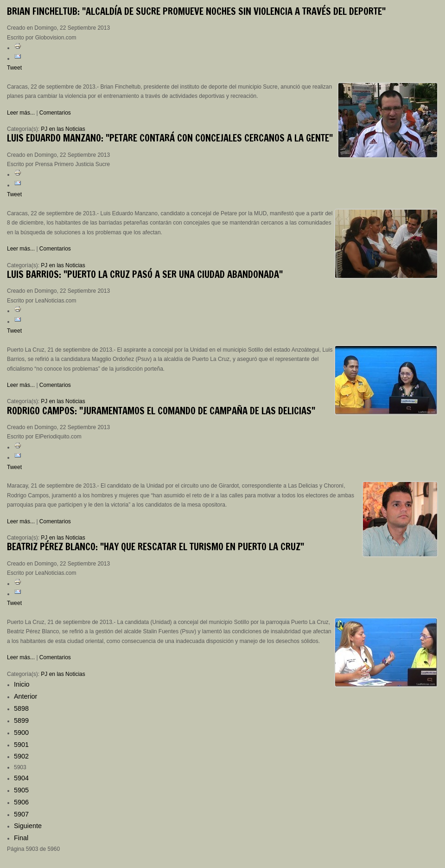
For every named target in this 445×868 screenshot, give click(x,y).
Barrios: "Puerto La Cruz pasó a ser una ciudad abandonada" (145, 274)
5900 (21, 733)
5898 (21, 708)
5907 (21, 814)
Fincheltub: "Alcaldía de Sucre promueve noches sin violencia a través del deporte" (196, 11)
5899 (21, 720)
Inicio (22, 684)
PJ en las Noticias (63, 129)
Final (21, 838)
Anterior (25, 696)
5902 (21, 756)
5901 (21, 745)
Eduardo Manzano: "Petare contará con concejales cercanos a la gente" (170, 138)
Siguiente (28, 826)
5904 (21, 778)
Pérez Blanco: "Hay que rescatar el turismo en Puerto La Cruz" (156, 547)
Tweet (14, 68)
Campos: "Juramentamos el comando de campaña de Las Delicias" (161, 411)
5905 (21, 790)
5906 (21, 802)
